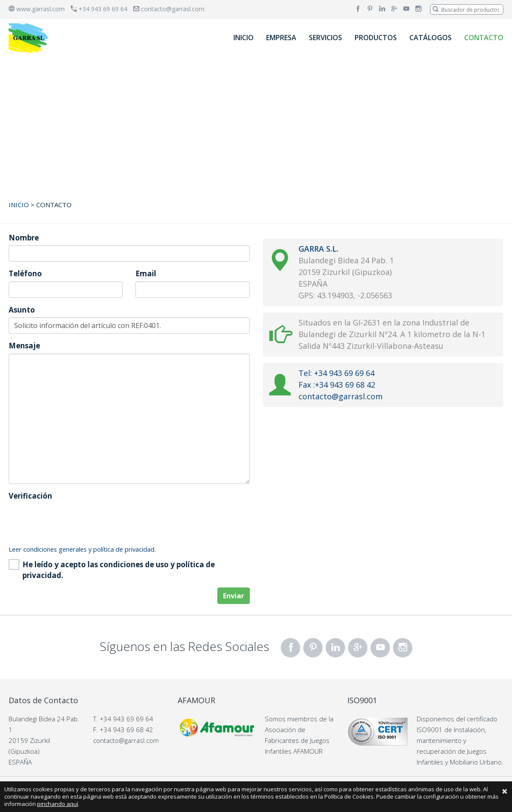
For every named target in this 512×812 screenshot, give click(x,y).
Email (146, 273)
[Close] (505, 791)
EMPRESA (281, 38)
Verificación (30, 496)
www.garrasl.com (37, 9)
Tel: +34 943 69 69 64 (336, 373)
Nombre (24, 238)
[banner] (30, 38)
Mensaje (24, 346)
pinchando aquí (58, 804)
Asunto (22, 310)
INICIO (243, 38)
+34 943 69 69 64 (99, 9)
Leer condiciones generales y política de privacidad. (82, 549)
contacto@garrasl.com (169, 9)
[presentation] (74, 520)
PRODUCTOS (376, 38)
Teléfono (25, 273)
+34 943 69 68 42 (126, 730)
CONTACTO (484, 38)
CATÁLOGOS (430, 38)
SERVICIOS (325, 38)
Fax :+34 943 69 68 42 (337, 385)
